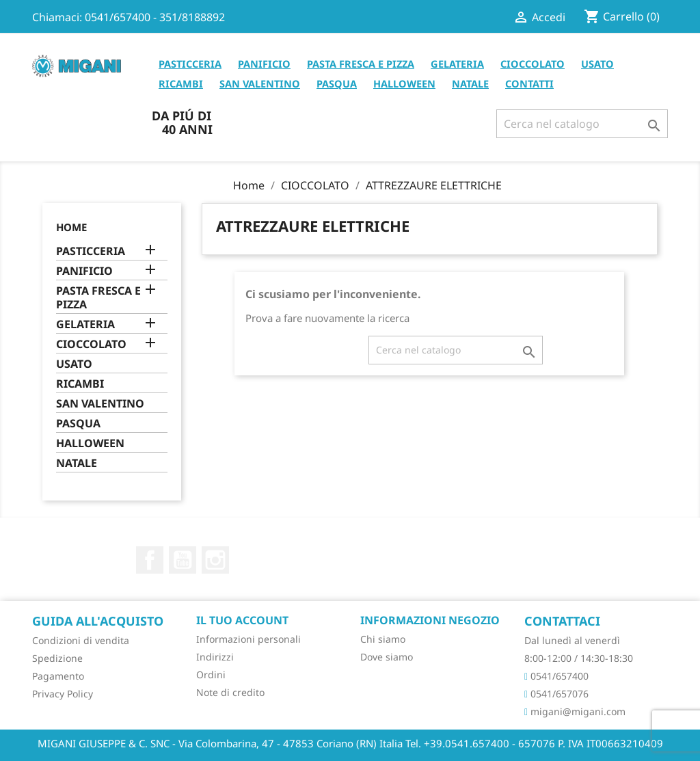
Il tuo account (242, 620)
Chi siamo (383, 639)
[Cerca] (582, 124)
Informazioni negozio (430, 620)
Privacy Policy (63, 694)
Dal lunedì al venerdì (572, 640)
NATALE (470, 83)
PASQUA (337, 83)
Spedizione (57, 658)
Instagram (215, 560)
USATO (597, 64)
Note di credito (230, 692)
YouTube (183, 560)
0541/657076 (556, 694)
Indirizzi (215, 657)
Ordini (211, 675)
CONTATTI (529, 83)
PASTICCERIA (190, 64)
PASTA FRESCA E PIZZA (361, 64)
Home (71, 227)
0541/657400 (556, 676)
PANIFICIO (264, 64)
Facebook (150, 560)
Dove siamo (387, 657)
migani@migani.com (575, 711)
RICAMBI (181, 83)
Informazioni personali (248, 639)
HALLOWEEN (404, 83)
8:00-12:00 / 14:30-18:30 (579, 658)
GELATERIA (457, 64)
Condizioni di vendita (81, 640)
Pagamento (58, 676)
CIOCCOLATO (533, 64)
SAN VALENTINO (260, 83)
